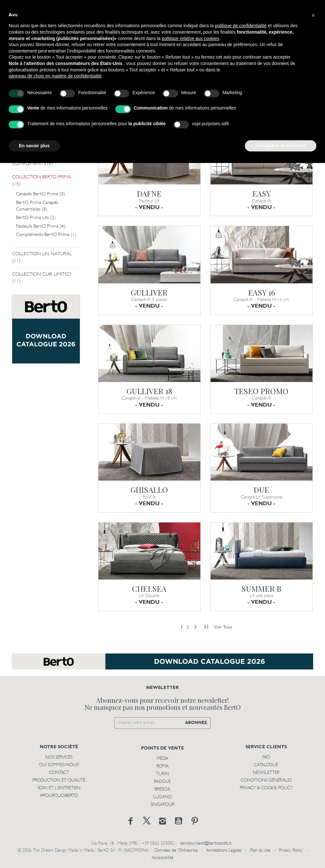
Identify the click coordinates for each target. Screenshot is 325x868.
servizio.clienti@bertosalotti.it (206, 844)
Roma (162, 766)
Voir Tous (223, 627)
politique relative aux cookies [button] (191, 38)
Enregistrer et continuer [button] (281, 146)
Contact (59, 773)
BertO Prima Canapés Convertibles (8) (37, 206)
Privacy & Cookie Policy (266, 788)
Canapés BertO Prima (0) (41, 194)
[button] (313, 15)
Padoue (162, 782)
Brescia (162, 789)
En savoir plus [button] (34, 146)
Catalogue (266, 765)
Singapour (162, 805)
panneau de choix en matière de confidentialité (55, 76)
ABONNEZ (196, 723)
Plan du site (260, 851)
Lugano (162, 797)
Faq (266, 757)
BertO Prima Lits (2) (36, 218)
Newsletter (266, 773)
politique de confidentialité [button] (241, 26)
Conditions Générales (266, 780)
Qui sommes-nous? (59, 765)
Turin (162, 774)
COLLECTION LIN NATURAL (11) (42, 257)
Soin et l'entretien (59, 788)
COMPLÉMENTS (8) (33, 164)
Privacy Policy (291, 851)
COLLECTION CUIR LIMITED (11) (42, 278)
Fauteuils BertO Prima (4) (41, 227)
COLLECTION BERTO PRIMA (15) (42, 181)
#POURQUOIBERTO (59, 796)
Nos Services (59, 757)
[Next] (196, 627)
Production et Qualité (59, 780)
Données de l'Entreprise (176, 851)
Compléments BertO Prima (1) (46, 235)
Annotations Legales (224, 851)
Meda (162, 759)
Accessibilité (162, 858)
